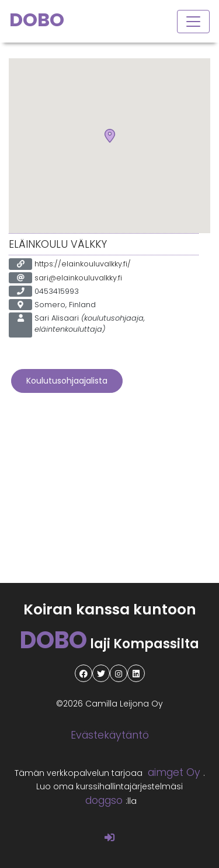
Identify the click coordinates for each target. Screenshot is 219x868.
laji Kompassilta (109, 644)
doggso (104, 800)
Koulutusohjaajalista (67, 381)
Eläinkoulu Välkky (58, 244)
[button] (110, 136)
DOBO (37, 20)
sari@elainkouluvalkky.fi (78, 278)
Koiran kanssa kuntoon (110, 609)
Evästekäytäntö (110, 735)
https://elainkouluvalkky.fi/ (83, 264)
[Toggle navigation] (193, 22)
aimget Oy (174, 772)
